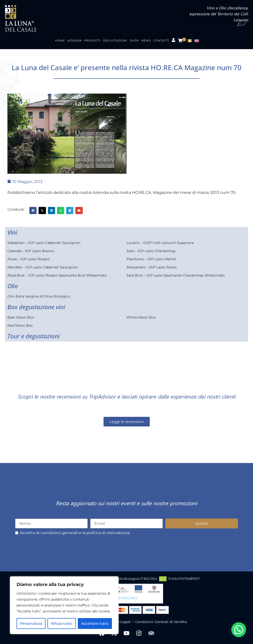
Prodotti (92, 40)
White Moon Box (141, 317)
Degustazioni (115, 40)
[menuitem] (191, 41)
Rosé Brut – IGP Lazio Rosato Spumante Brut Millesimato (57, 275)
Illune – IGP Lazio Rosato (29, 259)
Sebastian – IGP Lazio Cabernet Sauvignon (44, 243)
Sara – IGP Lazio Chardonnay (151, 251)
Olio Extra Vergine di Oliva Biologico (39, 296)
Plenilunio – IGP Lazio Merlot (151, 259)
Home (60, 40)
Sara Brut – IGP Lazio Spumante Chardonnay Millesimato (176, 275)
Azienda (75, 40)
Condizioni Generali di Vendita (161, 622)
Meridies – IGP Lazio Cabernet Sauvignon (43, 267)
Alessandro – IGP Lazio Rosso (152, 267)
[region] (64, 605)
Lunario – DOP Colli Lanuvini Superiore (160, 243)
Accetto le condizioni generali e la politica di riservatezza (75, 533)
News (146, 40)
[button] (33, 211)
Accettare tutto (95, 624)
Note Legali (121, 622)
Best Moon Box (21, 317)
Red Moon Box (20, 325)
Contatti (161, 40)
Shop (134, 40)
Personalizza (31, 624)
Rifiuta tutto (62, 624)
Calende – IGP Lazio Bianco (31, 251)
